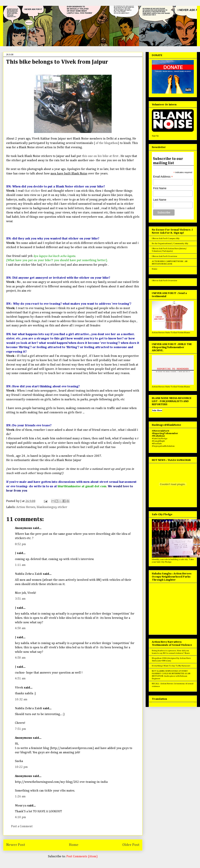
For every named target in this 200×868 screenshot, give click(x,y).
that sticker (33, 191)
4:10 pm (20, 817)
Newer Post (16, 845)
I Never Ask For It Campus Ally (166, 238)
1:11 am (20, 565)
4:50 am (20, 628)
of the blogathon (107, 143)
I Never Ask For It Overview (165, 256)
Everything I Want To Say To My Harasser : (171, 666)
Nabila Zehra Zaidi (29, 574)
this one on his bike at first (100, 156)
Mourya (21, 806)
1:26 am (20, 797)
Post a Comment (22, 826)
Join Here (157, 410)
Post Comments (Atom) (82, 857)
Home (74, 845)
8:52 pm (20, 544)
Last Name (160, 200)
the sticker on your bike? (92, 278)
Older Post (131, 845)
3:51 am (20, 599)
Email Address (163, 177)
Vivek (19, 688)
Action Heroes (26, 507)
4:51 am (20, 679)
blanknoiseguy (47, 507)
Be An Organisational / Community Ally (170, 243)
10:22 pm (21, 767)
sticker (62, 507)
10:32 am (21, 700)
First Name (160, 188)
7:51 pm (20, 729)
